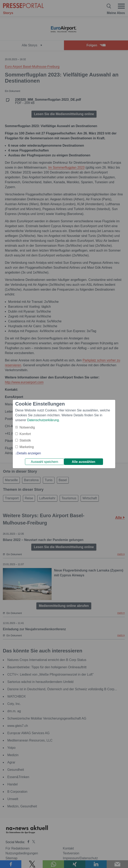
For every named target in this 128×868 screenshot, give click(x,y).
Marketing (27, 447)
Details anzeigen (29, 453)
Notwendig (27, 427)
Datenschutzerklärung (43, 420)
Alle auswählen (84, 462)
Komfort (25, 434)
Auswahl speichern (44, 462)
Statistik (25, 440)
